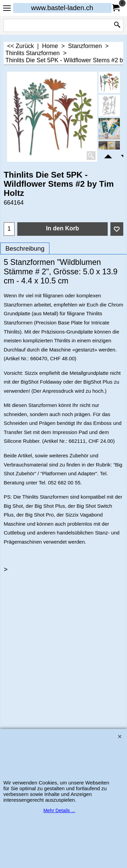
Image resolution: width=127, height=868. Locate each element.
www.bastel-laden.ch (62, 8)
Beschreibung (25, 248)
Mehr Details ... (59, 810)
